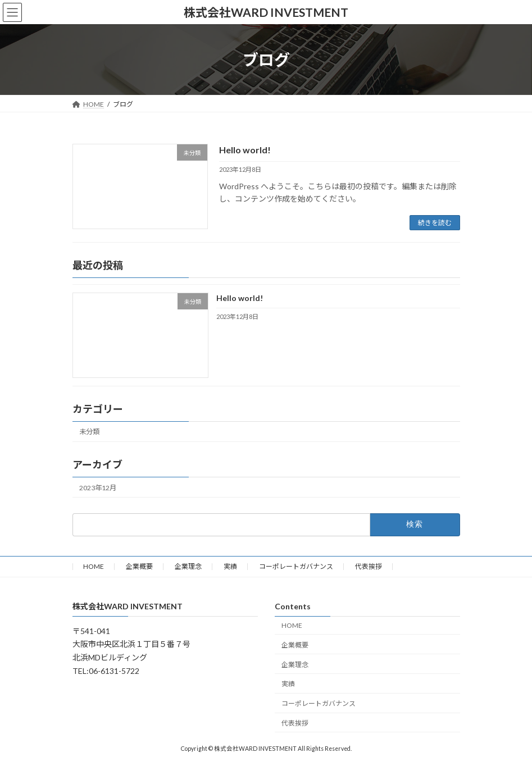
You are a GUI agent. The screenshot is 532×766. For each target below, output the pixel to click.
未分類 (89, 432)
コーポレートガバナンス (296, 566)
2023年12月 (98, 488)
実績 (230, 566)
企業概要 (139, 566)
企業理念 (188, 566)
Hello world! (245, 150)
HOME (94, 566)
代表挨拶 (369, 566)
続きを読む (435, 223)
